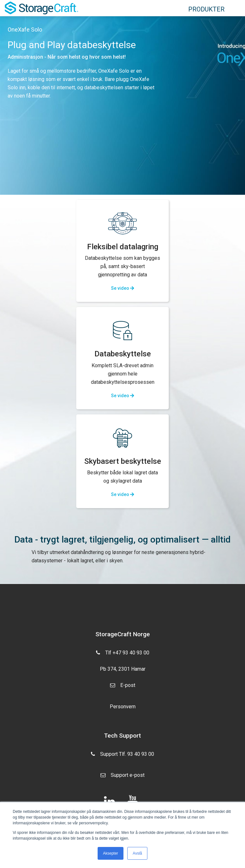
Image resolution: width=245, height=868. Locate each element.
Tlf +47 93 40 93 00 (123, 652)
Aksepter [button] (111, 853)
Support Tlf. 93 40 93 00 (122, 756)
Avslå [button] (137, 853)
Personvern (123, 707)
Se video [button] (122, 288)
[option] (122, 106)
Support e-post (122, 777)
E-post (123, 688)
